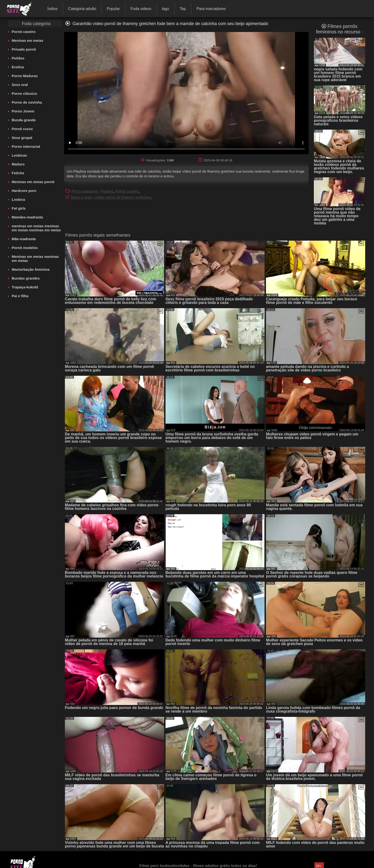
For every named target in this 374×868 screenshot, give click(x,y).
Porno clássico (24, 93)
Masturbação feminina (31, 269)
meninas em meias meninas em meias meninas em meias (36, 228)
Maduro (18, 164)
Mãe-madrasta (24, 239)
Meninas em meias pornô (33, 182)
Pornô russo (22, 129)
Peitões (18, 58)
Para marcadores (211, 9)
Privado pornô (24, 49)
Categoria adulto (82, 9)
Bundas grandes (26, 278)
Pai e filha (20, 296)
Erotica (18, 67)
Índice (52, 9)
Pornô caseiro (24, 32)
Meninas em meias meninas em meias (35, 259)
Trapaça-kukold (25, 287)
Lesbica (18, 199)
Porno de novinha (27, 102)
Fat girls (19, 208)
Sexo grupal (22, 138)
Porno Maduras (25, 76)
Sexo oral (20, 85)
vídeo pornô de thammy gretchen (123, 197)
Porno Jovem (23, 111)
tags (166, 9)
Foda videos (141, 9)
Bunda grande (24, 120)
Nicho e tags (82, 197)
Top (183, 9)
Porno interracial (26, 146)
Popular (113, 9)
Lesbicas (19, 155)
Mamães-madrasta (27, 217)
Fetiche (18, 173)
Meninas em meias (28, 40)
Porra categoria (85, 191)
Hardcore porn (24, 191)
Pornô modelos (25, 248)
